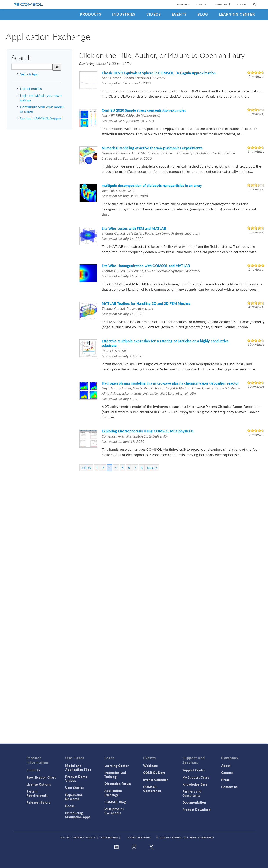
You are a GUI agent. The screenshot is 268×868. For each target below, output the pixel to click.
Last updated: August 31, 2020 (125, 196)
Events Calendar (156, 780)
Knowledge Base (195, 784)
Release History (38, 802)
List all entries (31, 88)
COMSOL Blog (115, 802)
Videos (154, 14)
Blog (203, 14)
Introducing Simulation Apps (78, 815)
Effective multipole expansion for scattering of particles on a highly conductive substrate (165, 343)
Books (70, 806)
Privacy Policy (84, 837)
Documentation (194, 802)
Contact (202, 4)
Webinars (150, 766)
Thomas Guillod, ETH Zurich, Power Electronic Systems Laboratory (151, 233)
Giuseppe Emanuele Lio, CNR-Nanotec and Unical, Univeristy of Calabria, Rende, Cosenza (168, 153)
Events (179, 14)
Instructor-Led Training (115, 775)
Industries (124, 14)
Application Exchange (113, 793)
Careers (227, 773)
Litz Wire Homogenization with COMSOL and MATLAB (146, 266)
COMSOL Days (154, 773)
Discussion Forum (118, 784)
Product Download (196, 810)
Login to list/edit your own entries (41, 98)
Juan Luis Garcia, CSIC (118, 191)
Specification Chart (41, 777)
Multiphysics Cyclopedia (114, 811)
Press (225, 780)
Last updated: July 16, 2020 (123, 238)
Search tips (29, 74)
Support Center (194, 770)
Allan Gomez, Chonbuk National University (134, 78)
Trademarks (109, 837)
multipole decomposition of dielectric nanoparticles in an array (152, 186)
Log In (242, 4)
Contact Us (229, 787)
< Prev (86, 468)
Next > (152, 468)
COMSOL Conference (152, 789)
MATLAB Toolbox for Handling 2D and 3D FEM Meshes (146, 304)
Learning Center (237, 14)
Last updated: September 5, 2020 (127, 158)
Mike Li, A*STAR (114, 351)
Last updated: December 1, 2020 (126, 83)
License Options (39, 784)
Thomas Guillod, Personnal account (128, 308)
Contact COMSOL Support (41, 118)
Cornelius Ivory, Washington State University (135, 436)
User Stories (74, 788)
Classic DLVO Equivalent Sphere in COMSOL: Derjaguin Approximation (159, 73)
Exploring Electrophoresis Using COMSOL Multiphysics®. (148, 431)
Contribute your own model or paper (42, 109)
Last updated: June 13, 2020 (123, 441)
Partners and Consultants (192, 793)
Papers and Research (74, 797)
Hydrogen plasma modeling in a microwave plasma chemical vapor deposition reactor (170, 383)
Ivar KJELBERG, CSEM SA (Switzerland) (131, 115)
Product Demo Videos (76, 779)
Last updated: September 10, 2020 (128, 121)
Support (183, 4)
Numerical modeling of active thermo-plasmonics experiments (152, 148)
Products (91, 14)
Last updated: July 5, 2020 (122, 398)
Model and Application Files (78, 768)
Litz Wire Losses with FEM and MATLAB (134, 229)
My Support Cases (196, 777)
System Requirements (37, 793)
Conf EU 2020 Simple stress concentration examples (144, 110)
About (226, 766)
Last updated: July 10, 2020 (123, 356)
